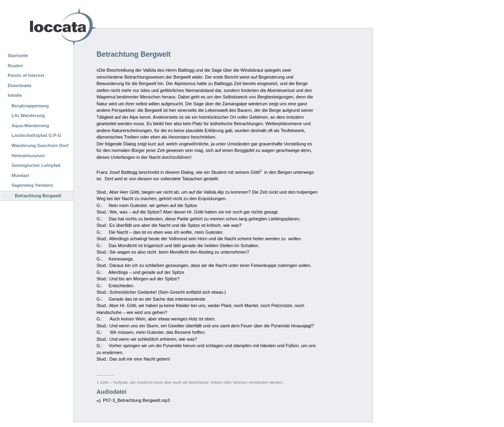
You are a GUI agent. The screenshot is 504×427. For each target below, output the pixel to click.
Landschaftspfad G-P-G (37, 135)
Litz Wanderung (28, 115)
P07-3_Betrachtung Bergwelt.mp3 (136, 400)
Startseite (18, 56)
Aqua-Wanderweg (31, 126)
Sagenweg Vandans (33, 185)
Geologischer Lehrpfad (36, 165)
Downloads (20, 85)
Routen (15, 66)
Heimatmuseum (28, 156)
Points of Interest (26, 75)
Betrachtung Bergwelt (38, 196)
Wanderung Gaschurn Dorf (40, 145)
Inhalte (15, 95)
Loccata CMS (43, 27)
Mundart (20, 175)
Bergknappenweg (30, 106)
